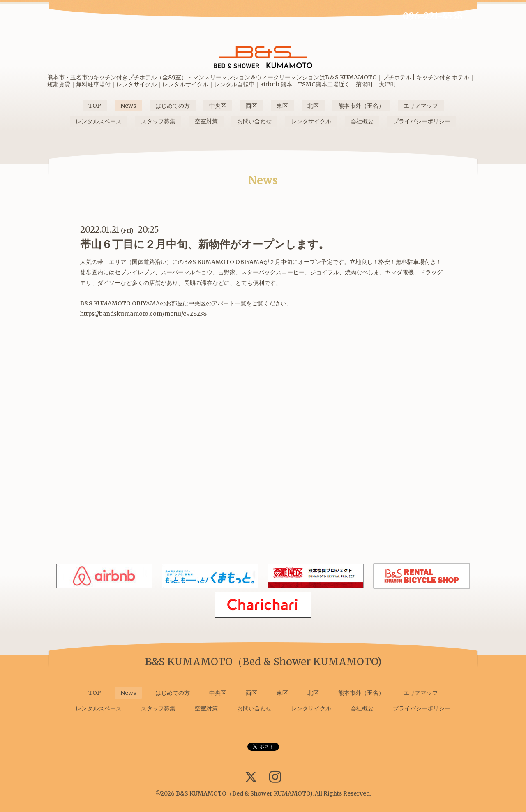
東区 (282, 106)
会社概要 (362, 121)
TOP (95, 106)
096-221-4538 (433, 16)
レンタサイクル (311, 121)
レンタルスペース (99, 121)
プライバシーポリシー (422, 121)
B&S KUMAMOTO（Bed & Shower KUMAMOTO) (244, 793)
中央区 (218, 106)
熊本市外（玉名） (361, 106)
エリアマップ (421, 106)
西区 (251, 106)
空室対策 (206, 121)
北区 (313, 106)
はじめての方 (173, 106)
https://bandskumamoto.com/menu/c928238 (143, 314)
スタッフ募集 (158, 121)
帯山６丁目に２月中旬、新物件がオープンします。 (205, 244)
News (128, 106)
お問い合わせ (254, 121)
